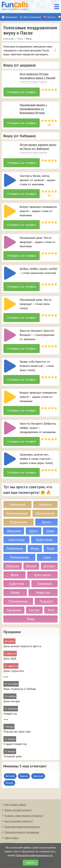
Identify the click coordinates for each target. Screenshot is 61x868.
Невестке (43, 592)
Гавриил (24, 776)
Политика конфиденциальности (22, 827)
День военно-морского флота (22, 646)
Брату (46, 522)
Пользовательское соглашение (22, 832)
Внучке (31, 566)
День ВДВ (10, 658)
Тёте (51, 610)
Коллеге (45, 504)
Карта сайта (11, 838)
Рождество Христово (17, 732)
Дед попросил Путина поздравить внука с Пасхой (37, 76)
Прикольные (45, 513)
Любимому (15, 548)
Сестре (34, 610)
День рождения (32, 17)
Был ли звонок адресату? (19, 821)
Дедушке (14, 531)
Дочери (49, 566)
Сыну (47, 557)
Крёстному (44, 540)
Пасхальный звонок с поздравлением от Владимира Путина (33, 109)
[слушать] (10, 79)
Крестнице (42, 575)
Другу (33, 531)
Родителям (18, 522)
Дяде (50, 531)
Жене (14, 575)
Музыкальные (17, 513)
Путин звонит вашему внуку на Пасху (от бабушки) (38, 147)
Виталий (10, 776)
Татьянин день (13, 756)
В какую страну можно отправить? (24, 816)
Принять (30, 863)
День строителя (14, 671)
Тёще (30, 619)
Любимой (44, 584)
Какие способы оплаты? (18, 810)
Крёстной (17, 584)
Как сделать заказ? (15, 804)
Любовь (51, 17)
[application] (9, 78)
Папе (51, 548)
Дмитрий (38, 776)
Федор (10, 783)
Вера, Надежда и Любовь (20, 689)
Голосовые (17, 504)
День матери (12, 701)
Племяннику (19, 557)
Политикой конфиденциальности (34, 855)
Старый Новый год (15, 744)
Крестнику (17, 540)
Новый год (10, 714)
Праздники (11, 17)
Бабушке (13, 566)
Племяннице (18, 601)
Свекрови (14, 610)
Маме (15, 592)
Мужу (35, 548)
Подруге (46, 601)
